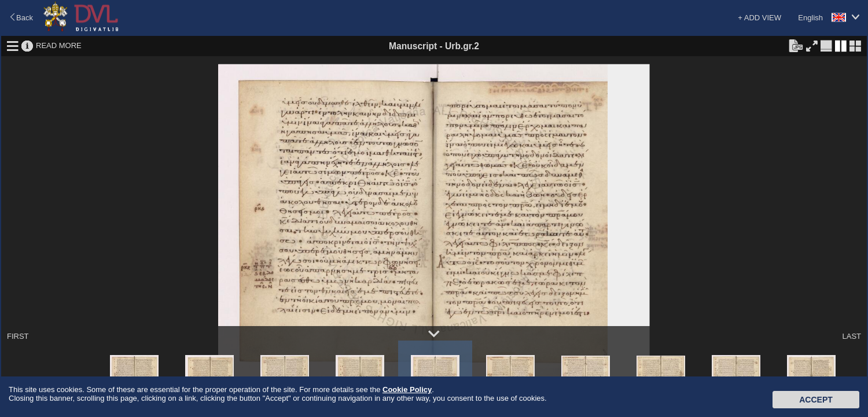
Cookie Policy (407, 389)
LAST (852, 336)
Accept (816, 400)
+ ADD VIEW (759, 18)
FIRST (18, 336)
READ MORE (59, 45)
